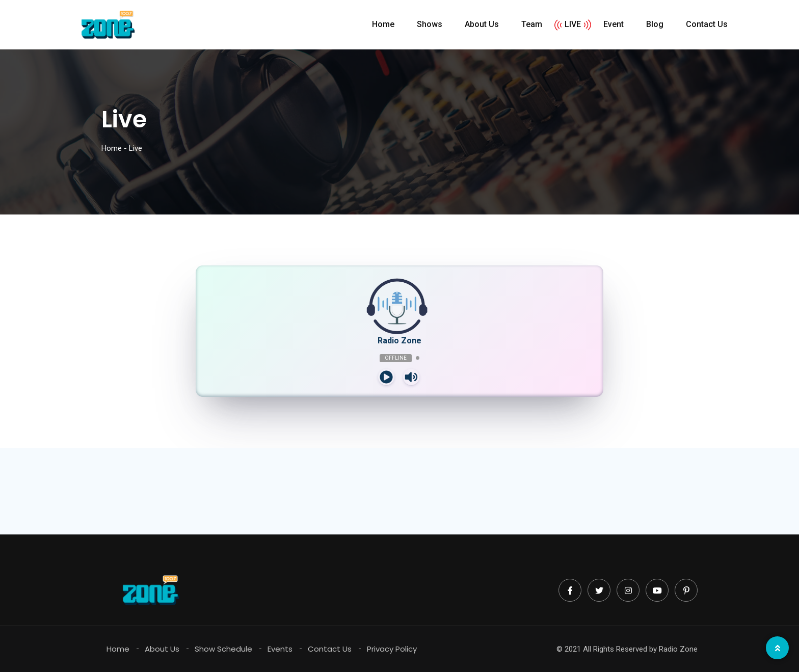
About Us (482, 24)
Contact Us (707, 24)
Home (383, 24)
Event (614, 24)
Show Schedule (223, 649)
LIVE (573, 24)
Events (280, 649)
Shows (430, 24)
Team (532, 24)
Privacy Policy (392, 649)
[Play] (386, 377)
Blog (655, 24)
